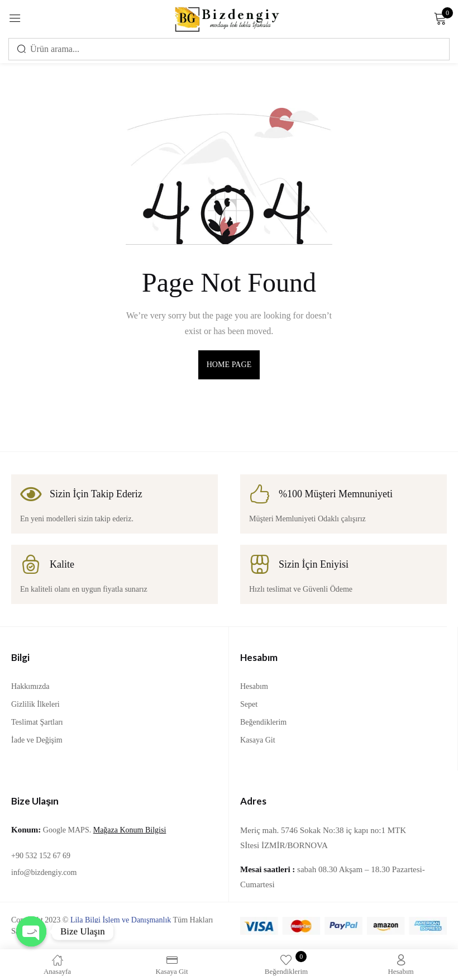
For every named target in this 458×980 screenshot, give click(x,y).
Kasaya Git (258, 740)
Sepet (249, 704)
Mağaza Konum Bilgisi (130, 830)
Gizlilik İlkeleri (35, 704)
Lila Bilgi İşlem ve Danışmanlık (121, 920)
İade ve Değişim (37, 740)
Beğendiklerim (263, 722)
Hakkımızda (30, 686)
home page (229, 365)
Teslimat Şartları (37, 722)
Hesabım (254, 686)
